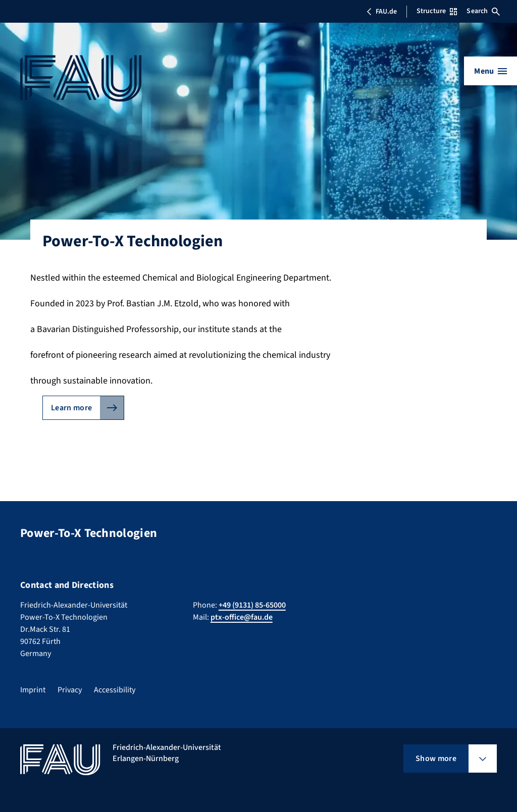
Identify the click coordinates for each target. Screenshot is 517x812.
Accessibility (115, 690)
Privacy (70, 690)
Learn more (71, 408)
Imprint (33, 690)
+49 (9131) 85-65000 (252, 605)
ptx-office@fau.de (242, 617)
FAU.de (382, 12)
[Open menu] (490, 71)
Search (483, 11)
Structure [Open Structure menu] (437, 11)
